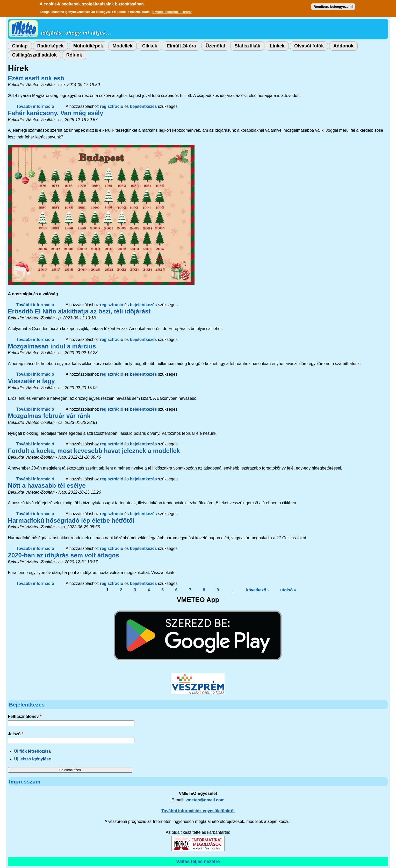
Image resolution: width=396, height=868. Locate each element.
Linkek (277, 46)
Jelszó (16, 734)
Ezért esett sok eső (36, 78)
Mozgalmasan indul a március (52, 346)
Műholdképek (88, 46)
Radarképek (51, 46)
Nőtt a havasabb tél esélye (47, 485)
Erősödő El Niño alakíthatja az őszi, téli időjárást (79, 311)
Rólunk (74, 55)
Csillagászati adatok (34, 55)
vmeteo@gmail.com (205, 800)
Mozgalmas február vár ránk (49, 416)
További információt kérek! (172, 10)
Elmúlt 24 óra (181, 46)
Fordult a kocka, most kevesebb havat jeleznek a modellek (94, 451)
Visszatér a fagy (31, 381)
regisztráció (112, 106)
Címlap (20, 46)
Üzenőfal (215, 46)
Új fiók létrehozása (33, 751)
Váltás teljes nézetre (198, 862)
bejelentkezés (143, 106)
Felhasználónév (25, 716)
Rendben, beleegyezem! (333, 5)
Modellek (123, 46)
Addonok (343, 46)
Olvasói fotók (309, 46)
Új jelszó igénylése (33, 759)
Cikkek (150, 46)
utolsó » (288, 590)
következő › (257, 590)
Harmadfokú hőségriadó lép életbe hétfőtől (71, 520)
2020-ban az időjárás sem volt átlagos (64, 555)
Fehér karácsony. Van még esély (56, 113)
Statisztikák (247, 46)
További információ (35, 106)
